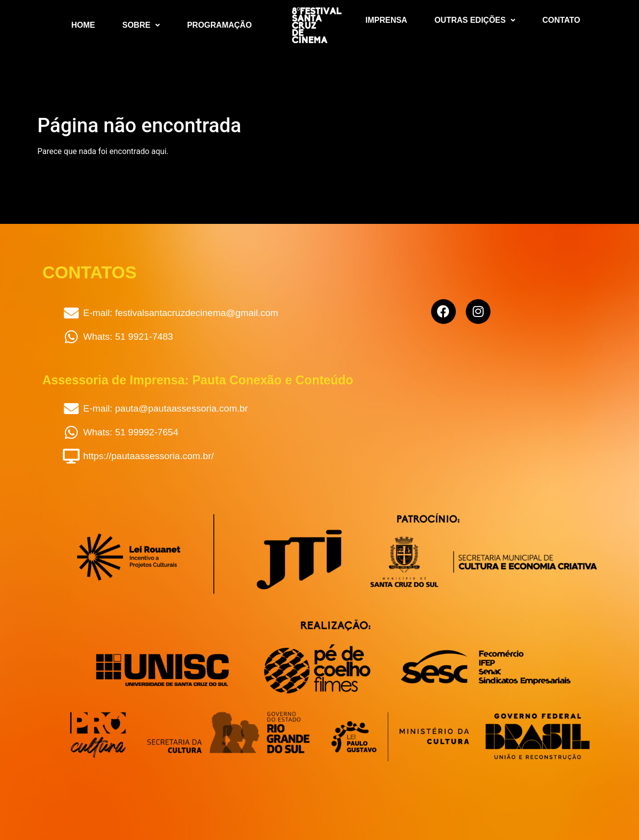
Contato (561, 20)
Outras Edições (475, 20)
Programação (220, 25)
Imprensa (386, 20)
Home (83, 25)
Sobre (141, 25)
